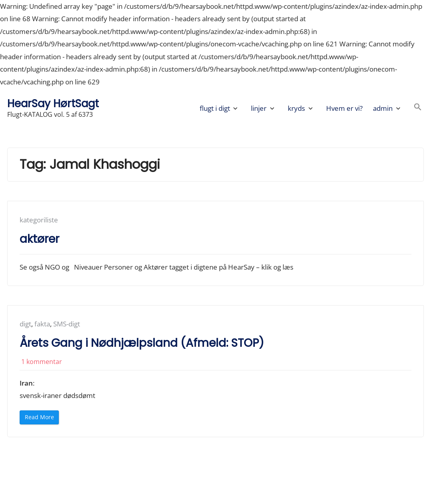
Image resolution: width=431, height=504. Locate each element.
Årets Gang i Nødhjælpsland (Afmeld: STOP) (142, 343)
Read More (42, 419)
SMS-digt (67, 324)
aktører (39, 239)
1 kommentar (42, 362)
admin (383, 108)
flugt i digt (215, 108)
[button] (418, 108)
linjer (259, 108)
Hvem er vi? (344, 108)
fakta (42, 324)
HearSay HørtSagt (53, 103)
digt (25, 324)
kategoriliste (39, 220)
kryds (296, 108)
